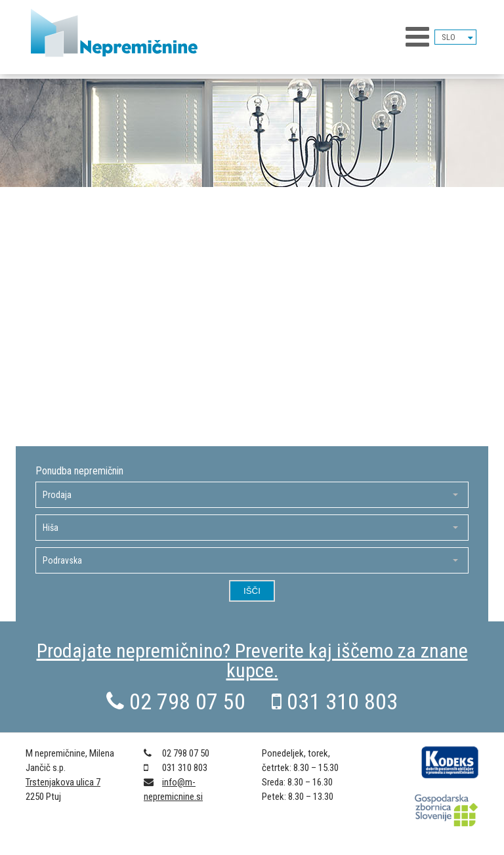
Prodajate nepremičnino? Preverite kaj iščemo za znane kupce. (252, 660)
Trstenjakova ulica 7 (63, 782)
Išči (252, 591)
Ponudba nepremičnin (79, 471)
